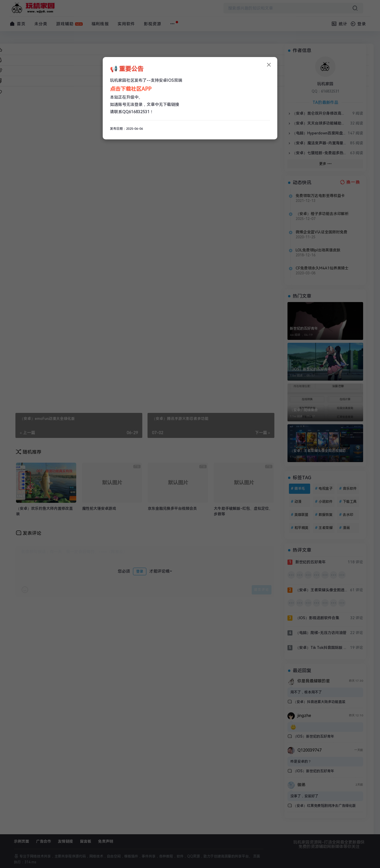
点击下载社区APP (131, 89)
